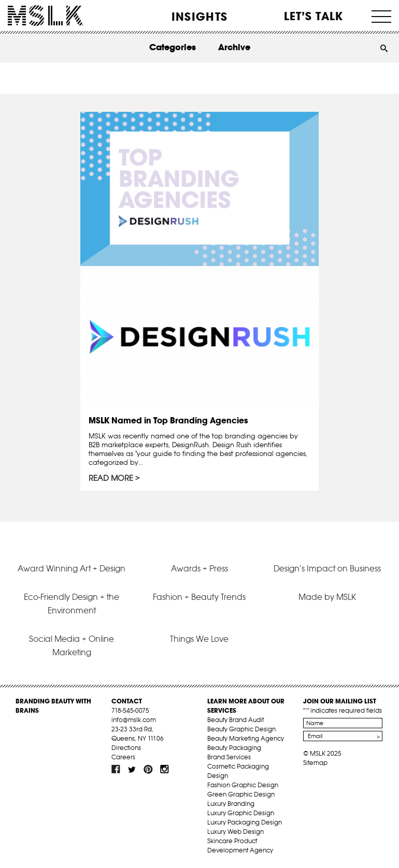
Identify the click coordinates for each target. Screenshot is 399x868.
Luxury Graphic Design (241, 813)
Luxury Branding (231, 804)
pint (148, 769)
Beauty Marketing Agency (246, 738)
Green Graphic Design (241, 794)
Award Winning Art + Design (72, 568)
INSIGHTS (199, 17)
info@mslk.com (134, 720)
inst (164, 769)
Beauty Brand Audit (236, 720)
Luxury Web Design (236, 832)
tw (132, 769)
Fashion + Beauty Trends (199, 597)
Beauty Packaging (234, 748)
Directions (126, 748)
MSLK (46, 16)
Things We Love (199, 639)
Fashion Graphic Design (243, 785)
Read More (111, 478)
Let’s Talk (314, 16)
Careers (123, 757)
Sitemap (315, 763)
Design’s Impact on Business (327, 568)
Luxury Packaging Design (245, 822)
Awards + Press (199, 568)
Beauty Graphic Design (241, 729)
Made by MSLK (327, 597)
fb (116, 769)
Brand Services (229, 757)
